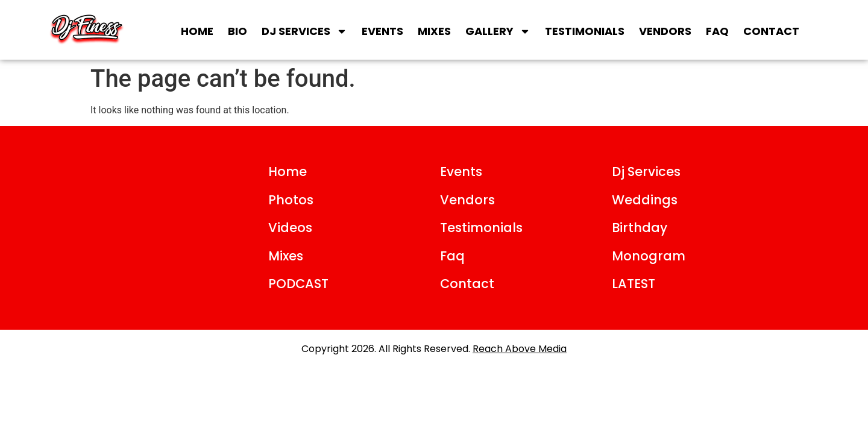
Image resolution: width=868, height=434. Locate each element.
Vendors (665, 31)
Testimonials (585, 31)
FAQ (717, 31)
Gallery (498, 31)
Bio (237, 31)
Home (197, 31)
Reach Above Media (520, 349)
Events (382, 31)
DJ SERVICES (304, 31)
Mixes (434, 31)
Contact (771, 31)
